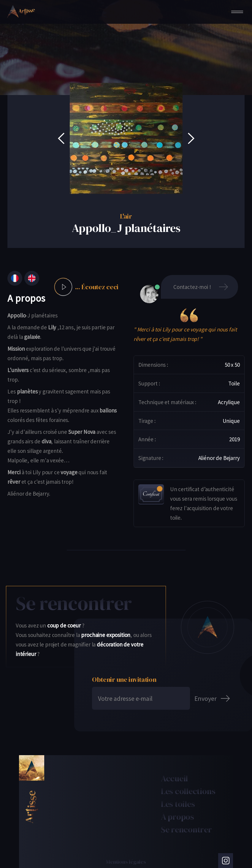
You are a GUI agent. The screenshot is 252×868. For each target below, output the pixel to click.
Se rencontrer (186, 829)
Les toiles (178, 804)
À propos (177, 817)
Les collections (188, 791)
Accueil (174, 778)
